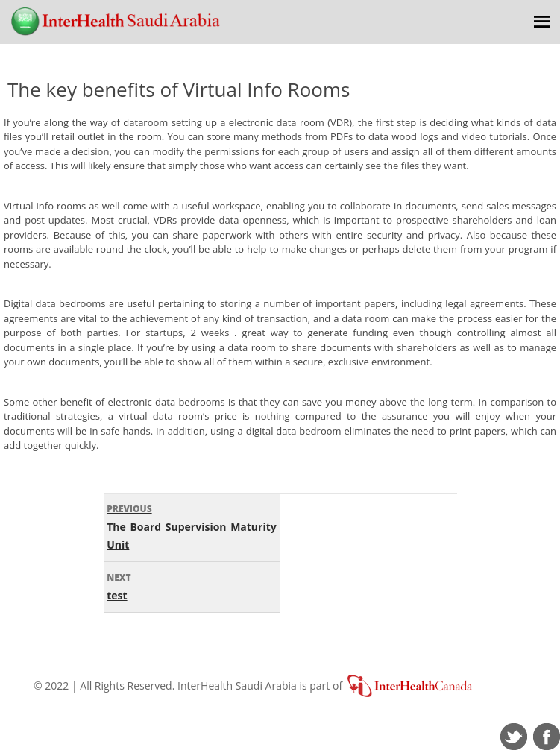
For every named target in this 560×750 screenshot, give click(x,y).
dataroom (145, 122)
